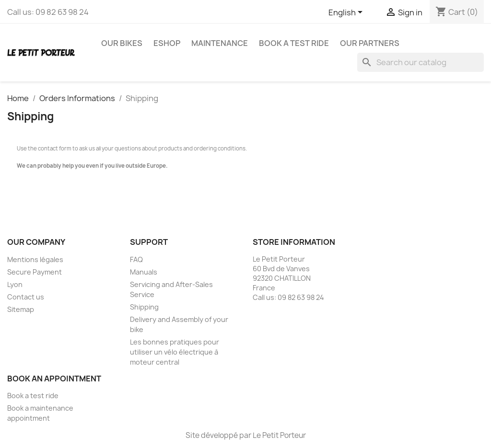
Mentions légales (35, 259)
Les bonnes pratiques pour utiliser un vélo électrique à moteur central (175, 352)
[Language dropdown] (347, 13)
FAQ (136, 259)
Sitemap (21, 309)
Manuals (144, 272)
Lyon (15, 284)
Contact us (26, 297)
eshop (167, 43)
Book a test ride (294, 43)
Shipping (144, 307)
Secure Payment (35, 272)
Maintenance (220, 43)
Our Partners (370, 43)
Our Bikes (122, 43)
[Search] (421, 62)
